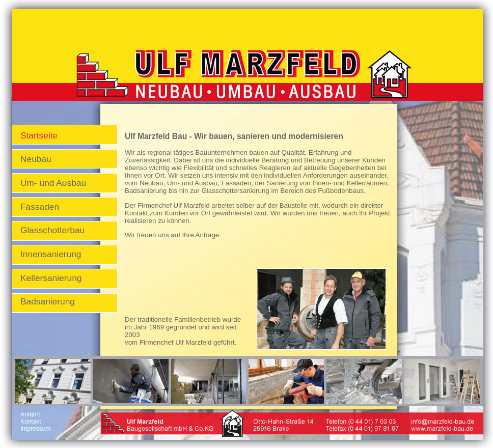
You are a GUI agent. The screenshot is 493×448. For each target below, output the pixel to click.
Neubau (36, 159)
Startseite (39, 135)
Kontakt (31, 422)
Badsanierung (48, 301)
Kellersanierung (51, 278)
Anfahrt (30, 414)
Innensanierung (51, 254)
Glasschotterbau (52, 230)
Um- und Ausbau (53, 183)
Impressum (35, 429)
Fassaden (40, 207)
